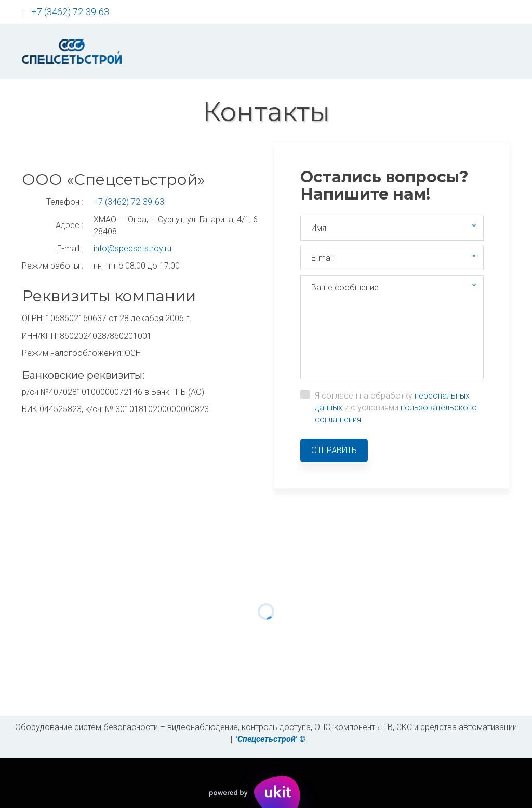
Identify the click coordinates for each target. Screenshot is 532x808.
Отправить (334, 450)
